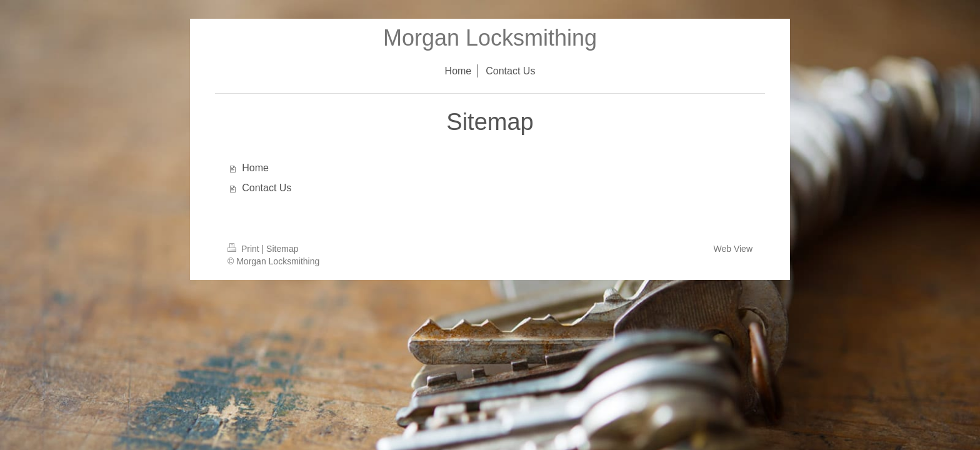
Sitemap (282, 249)
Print (245, 249)
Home (255, 168)
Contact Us (267, 188)
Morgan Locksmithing (490, 38)
